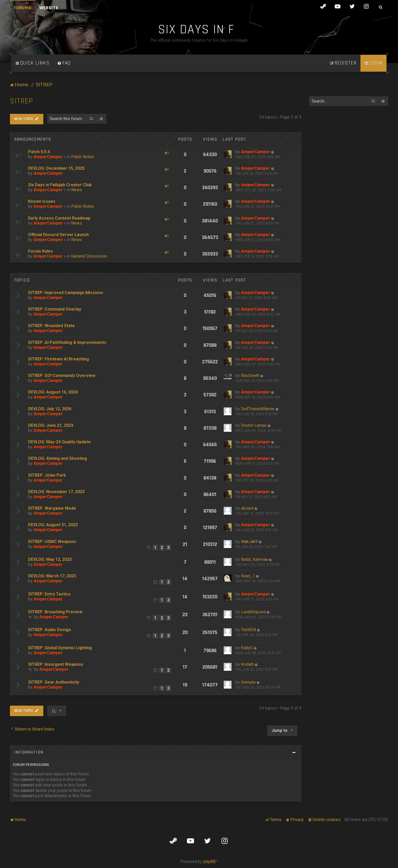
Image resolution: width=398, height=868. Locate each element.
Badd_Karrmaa (254, 559)
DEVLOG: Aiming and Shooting (57, 458)
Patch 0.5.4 (39, 152)
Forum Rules (41, 251)
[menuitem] (64, 63)
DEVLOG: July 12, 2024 (50, 409)
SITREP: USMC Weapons (52, 542)
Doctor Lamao (254, 425)
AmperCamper (48, 157)
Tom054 (248, 630)
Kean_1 (248, 576)
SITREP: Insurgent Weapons (56, 664)
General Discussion (89, 256)
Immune (248, 682)
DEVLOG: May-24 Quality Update (59, 442)
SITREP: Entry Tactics (49, 594)
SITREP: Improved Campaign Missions (66, 293)
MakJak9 (249, 542)
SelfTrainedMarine (258, 409)
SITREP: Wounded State (51, 326)
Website (49, 8)
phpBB (210, 862)
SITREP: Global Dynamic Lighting (60, 648)
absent (247, 508)
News (77, 190)
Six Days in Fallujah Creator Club (60, 185)
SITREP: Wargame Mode (52, 508)
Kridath (247, 664)
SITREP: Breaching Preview (55, 612)
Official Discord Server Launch (58, 235)
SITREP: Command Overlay (55, 309)
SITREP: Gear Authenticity (54, 682)
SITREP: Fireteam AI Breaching (59, 359)
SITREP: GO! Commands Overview (62, 376)
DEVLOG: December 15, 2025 (56, 168)
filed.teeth (250, 376)
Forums (23, 8)
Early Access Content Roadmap (59, 218)
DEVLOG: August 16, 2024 (53, 392)
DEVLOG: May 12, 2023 (50, 559)
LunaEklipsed (253, 612)
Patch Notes (83, 157)
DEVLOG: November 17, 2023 (56, 492)
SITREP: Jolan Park (47, 475)
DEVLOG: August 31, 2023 (53, 525)
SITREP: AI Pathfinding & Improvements (67, 342)
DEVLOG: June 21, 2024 (51, 425)
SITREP (22, 101)
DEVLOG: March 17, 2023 (52, 576)
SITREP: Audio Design (49, 630)
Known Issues (42, 201)
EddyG (247, 648)
